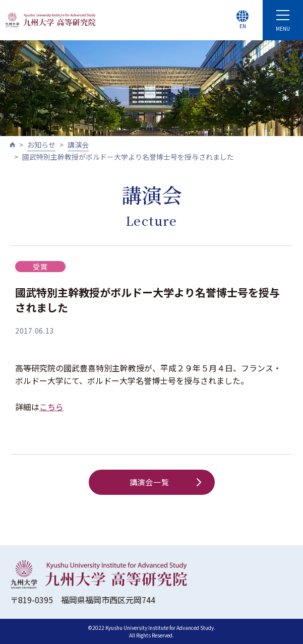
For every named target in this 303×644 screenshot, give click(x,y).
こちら (51, 407)
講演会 (78, 145)
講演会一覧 (165, 482)
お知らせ (41, 145)
